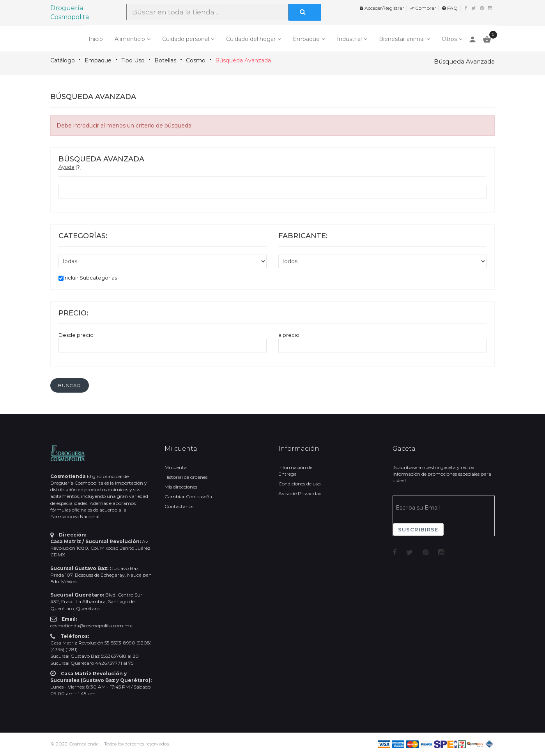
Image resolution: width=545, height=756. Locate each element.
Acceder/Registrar (382, 8)
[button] (70, 385)
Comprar (423, 8)
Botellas (165, 60)
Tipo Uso (133, 60)
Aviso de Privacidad (300, 493)
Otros (449, 39)
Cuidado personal (186, 39)
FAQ (450, 8)
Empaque (306, 39)
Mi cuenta (176, 467)
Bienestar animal (402, 39)
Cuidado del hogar (251, 39)
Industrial (349, 39)
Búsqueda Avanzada (243, 60)
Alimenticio (130, 39)
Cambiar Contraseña (188, 497)
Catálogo (63, 60)
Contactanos (179, 506)
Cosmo (196, 60)
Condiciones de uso (299, 484)
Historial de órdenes (186, 477)
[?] (70, 167)
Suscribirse (418, 529)
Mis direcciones (181, 487)
